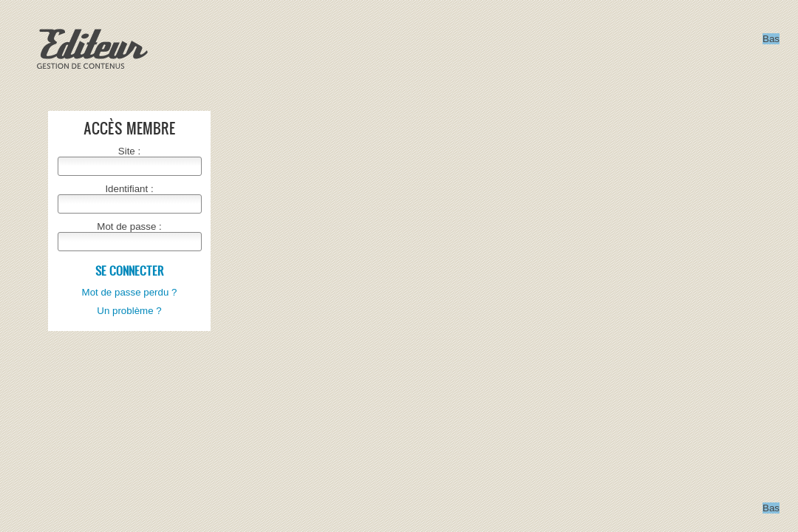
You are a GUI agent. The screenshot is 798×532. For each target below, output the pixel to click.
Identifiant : (129, 189)
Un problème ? (129, 311)
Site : (129, 151)
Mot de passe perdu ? (130, 292)
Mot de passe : (129, 226)
